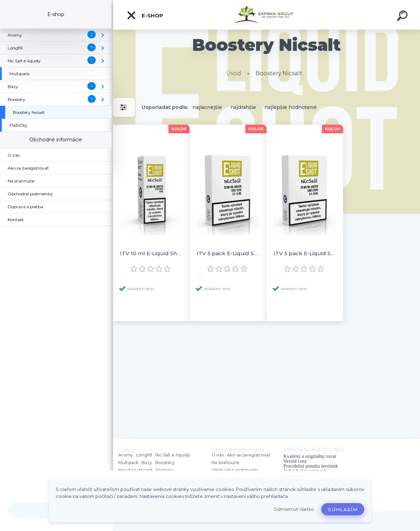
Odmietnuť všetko (294, 509)
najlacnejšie (207, 107)
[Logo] (267, 15)
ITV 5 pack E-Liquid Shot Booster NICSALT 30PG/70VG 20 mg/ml (228, 253)
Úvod (234, 73)
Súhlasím (343, 509)
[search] (403, 17)
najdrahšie (243, 107)
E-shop (145, 15)
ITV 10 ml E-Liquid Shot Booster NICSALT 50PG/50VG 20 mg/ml (151, 253)
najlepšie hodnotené (291, 107)
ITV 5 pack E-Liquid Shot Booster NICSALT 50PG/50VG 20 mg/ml (305, 253)
